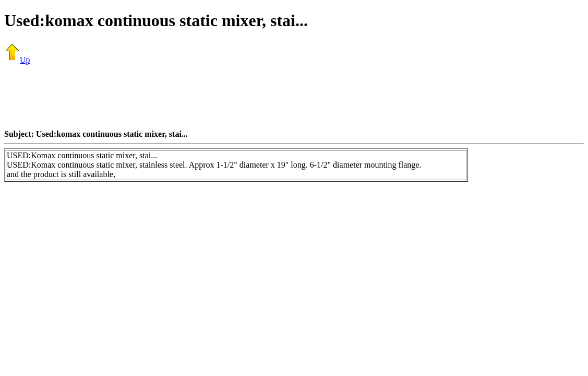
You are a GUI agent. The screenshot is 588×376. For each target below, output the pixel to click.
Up (17, 60)
